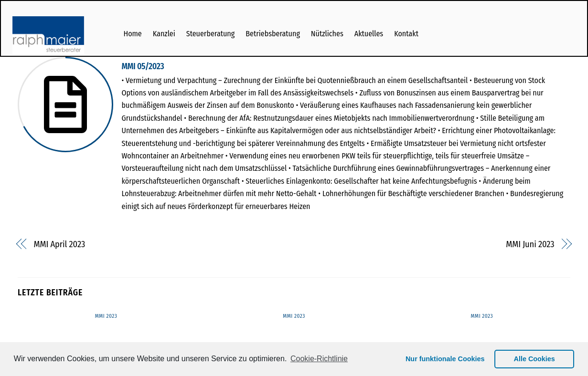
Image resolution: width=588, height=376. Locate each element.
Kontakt (406, 34)
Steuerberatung (211, 34)
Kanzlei (164, 34)
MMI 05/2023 (143, 67)
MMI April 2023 (60, 244)
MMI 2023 (106, 316)
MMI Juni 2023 (530, 244)
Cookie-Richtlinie (319, 359)
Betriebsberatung (273, 34)
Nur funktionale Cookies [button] (445, 359)
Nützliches (327, 34)
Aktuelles (369, 34)
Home (132, 34)
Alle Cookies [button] (535, 359)
